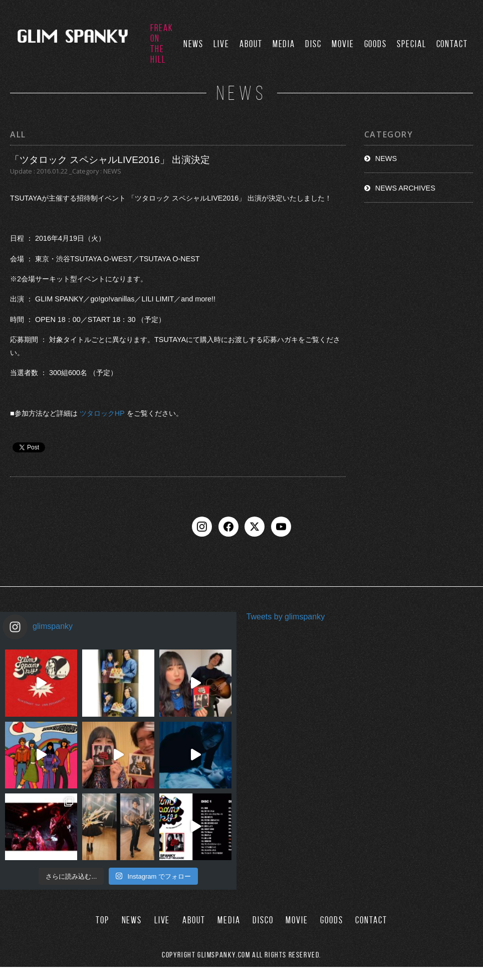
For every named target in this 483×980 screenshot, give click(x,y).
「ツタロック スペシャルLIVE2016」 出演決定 (110, 160)
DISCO (263, 920)
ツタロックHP (102, 413)
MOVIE (343, 44)
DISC (313, 44)
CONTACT (452, 44)
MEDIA (284, 44)
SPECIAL (411, 44)
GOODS (376, 44)
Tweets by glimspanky (286, 617)
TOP (102, 920)
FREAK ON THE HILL (162, 44)
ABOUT (251, 44)
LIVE (221, 44)
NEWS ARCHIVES (405, 188)
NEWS (194, 44)
